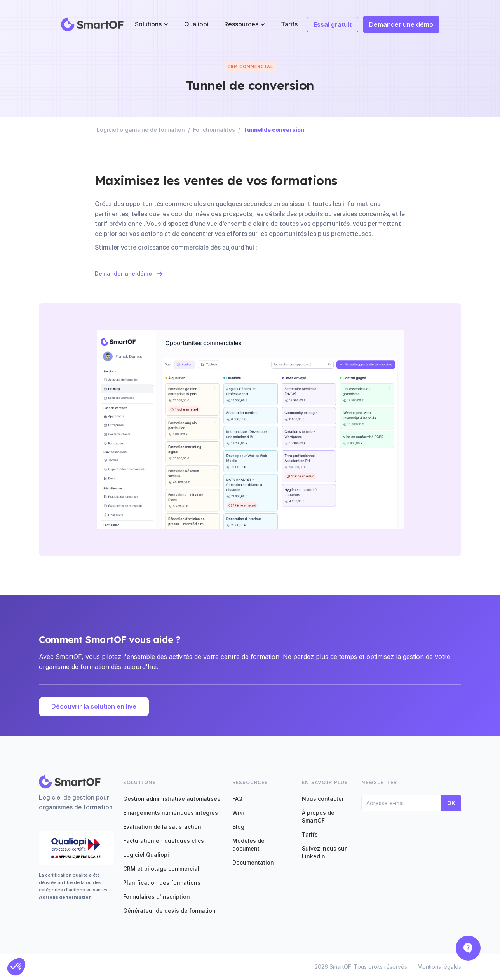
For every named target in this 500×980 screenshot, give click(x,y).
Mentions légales (439, 967)
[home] (92, 24)
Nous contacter (323, 799)
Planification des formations (162, 883)
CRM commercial (250, 66)
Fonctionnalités (214, 130)
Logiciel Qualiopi (146, 855)
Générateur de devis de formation (169, 911)
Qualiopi (196, 24)
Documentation (253, 862)
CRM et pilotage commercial (161, 869)
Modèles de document (248, 845)
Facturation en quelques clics (164, 841)
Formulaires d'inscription (157, 897)
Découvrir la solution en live (94, 706)
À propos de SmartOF (318, 817)
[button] (152, 24)
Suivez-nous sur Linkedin (324, 852)
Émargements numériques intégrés (171, 813)
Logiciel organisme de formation (141, 130)
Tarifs (289, 24)
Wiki (238, 813)
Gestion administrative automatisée (172, 799)
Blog (238, 827)
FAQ (237, 799)
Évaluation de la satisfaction (162, 827)
